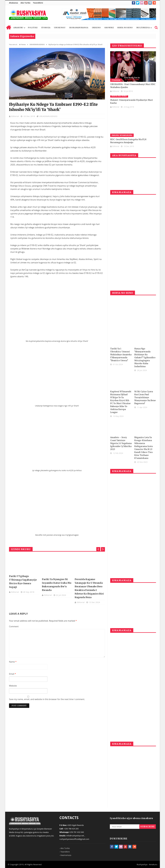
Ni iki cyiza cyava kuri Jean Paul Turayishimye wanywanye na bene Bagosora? (145, 397)
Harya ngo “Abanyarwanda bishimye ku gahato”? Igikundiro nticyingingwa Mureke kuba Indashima (145, 357)
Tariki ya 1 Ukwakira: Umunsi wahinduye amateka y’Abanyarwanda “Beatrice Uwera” (121, 355)
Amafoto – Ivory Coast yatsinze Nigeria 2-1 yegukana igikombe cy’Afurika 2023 (121, 443)
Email (13, 674)
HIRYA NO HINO (125, 28)
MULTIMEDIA (143, 28)
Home (8, 28)
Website (13, 686)
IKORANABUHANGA (79, 28)
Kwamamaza (66, 855)
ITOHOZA (46, 28)
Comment (14, 626)
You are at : (13, 45)
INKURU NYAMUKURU (122, 135)
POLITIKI (33, 28)
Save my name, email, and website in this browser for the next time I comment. (47, 699)
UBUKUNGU (60, 28)
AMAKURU (18, 28)
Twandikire (38, 3)
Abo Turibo (25, 3)
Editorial (15, 116)
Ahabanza (13, 3)
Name (13, 662)
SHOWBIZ (109, 28)
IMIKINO (96, 28)
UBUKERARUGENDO (48, 116)
